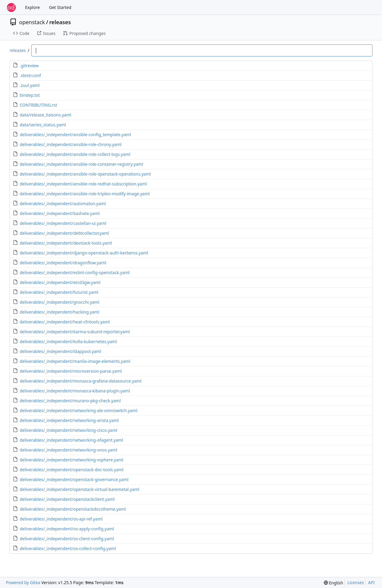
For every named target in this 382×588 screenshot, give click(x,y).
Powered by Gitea (23, 582)
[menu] (334, 583)
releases (60, 22)
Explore (32, 7)
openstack (32, 22)
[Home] (11, 7)
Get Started (60, 7)
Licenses (356, 582)
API (371, 582)
